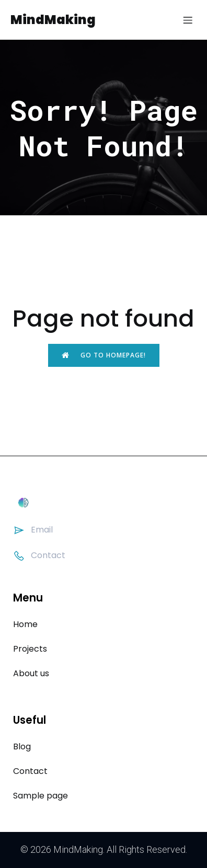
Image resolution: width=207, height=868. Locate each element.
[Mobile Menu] (188, 20)
